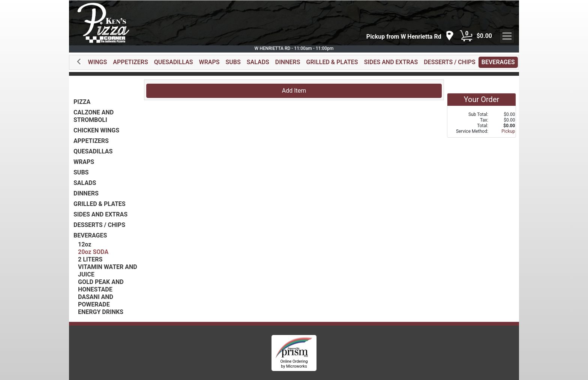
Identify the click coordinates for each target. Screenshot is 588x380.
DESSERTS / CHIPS (450, 62)
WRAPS (209, 62)
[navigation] (410, 36)
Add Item (294, 91)
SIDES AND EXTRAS (391, 62)
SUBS (233, 62)
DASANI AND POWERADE (96, 301)
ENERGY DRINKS (101, 312)
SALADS (258, 62)
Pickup (508, 131)
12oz (85, 244)
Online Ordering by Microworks (294, 364)
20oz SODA (93, 252)
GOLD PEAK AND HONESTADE (101, 286)
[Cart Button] (466, 36)
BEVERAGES (498, 62)
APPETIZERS (130, 62)
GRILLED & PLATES (332, 62)
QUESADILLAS (174, 62)
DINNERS (288, 62)
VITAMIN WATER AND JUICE (108, 271)
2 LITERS (90, 259)
